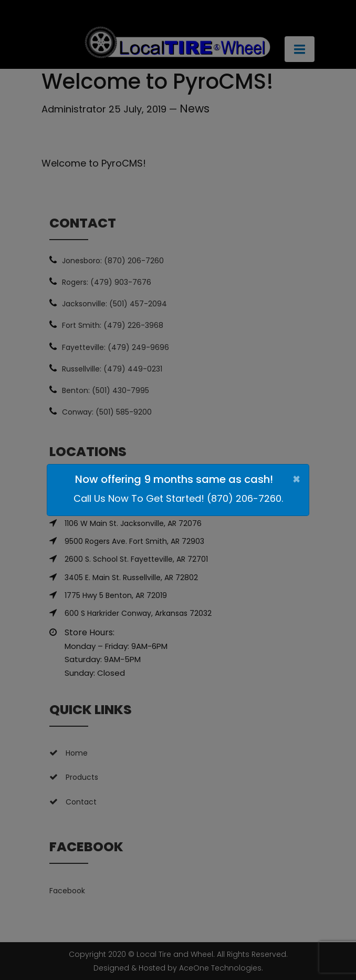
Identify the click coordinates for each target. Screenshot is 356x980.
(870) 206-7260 (244, 498)
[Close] (296, 479)
